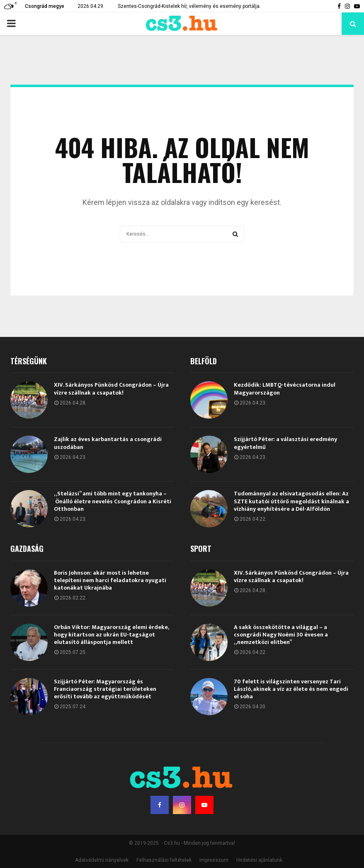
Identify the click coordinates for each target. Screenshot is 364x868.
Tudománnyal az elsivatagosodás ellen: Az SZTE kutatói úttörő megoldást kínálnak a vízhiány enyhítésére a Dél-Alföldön (291, 501)
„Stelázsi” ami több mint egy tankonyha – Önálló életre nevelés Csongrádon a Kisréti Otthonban (113, 501)
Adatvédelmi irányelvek (102, 860)
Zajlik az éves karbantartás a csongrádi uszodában (108, 443)
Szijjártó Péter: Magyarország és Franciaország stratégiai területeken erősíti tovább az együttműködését (105, 689)
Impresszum (214, 860)
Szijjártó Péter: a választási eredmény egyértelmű (285, 443)
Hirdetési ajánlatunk (259, 860)
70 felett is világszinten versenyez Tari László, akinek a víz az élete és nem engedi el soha (291, 689)
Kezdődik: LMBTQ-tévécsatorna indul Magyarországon (285, 389)
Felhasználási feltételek (164, 860)
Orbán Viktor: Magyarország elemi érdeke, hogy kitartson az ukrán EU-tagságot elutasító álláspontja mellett (111, 635)
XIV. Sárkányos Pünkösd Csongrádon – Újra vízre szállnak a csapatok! (111, 389)
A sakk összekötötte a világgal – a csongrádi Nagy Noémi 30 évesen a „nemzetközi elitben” (281, 635)
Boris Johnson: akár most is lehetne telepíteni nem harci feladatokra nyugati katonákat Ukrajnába (110, 580)
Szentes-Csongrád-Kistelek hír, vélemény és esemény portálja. (189, 6)
